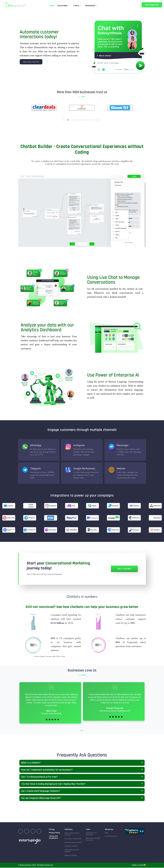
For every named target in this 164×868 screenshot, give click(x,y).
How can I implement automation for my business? (47, 770)
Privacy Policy (54, 833)
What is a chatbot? (31, 763)
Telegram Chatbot (71, 846)
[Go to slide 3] (68, 120)
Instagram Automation (73, 839)
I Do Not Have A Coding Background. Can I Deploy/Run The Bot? (53, 784)
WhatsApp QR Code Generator (93, 839)
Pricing (52, 830)
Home (52, 6)
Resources (91, 6)
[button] (80, 731)
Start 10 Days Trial (152, 5)
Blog (106, 833)
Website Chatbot (71, 856)
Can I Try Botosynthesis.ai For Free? (39, 777)
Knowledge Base (111, 837)
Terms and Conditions (53, 837)
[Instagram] (27, 831)
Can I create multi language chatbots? (40, 791)
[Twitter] (39, 831)
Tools (77, 6)
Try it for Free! (124, 569)
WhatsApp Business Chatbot (72, 834)
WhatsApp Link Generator (91, 834)
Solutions (63, 6)
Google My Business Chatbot (72, 851)
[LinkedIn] (20, 831)
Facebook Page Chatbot (73, 843)
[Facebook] (33, 831)
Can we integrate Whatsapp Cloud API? (41, 798)
